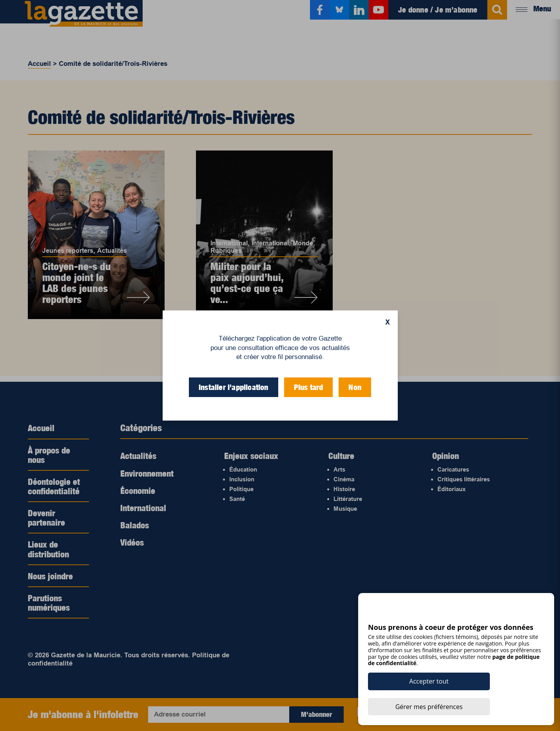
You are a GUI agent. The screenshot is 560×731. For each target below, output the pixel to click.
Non (355, 387)
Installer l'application (234, 387)
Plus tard (309, 387)
